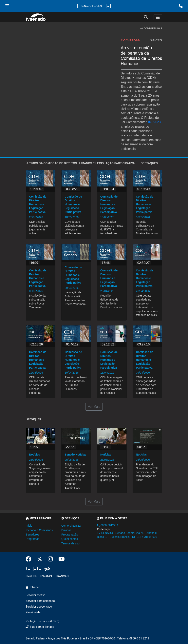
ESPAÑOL (47, 576)
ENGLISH (32, 576)
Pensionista (33, 612)
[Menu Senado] (7, 6)
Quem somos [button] (70, 539)
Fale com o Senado (40, 627)
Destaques (149, 163)
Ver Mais (94, 407)
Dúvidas (66, 530)
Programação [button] (70, 535)
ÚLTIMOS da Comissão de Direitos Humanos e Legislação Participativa (80, 163)
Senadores (32, 535)
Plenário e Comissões (39, 530)
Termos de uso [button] (70, 543)
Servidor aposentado (39, 607)
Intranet (33, 587)
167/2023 (154, 122)
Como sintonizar (71, 526)
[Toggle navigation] (158, 17)
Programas (32, 539)
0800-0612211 (108, 525)
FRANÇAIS (63, 576)
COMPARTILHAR (151, 29)
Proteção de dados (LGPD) (43, 621)
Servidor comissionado (40, 601)
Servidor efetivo (36, 595)
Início (29, 526)
